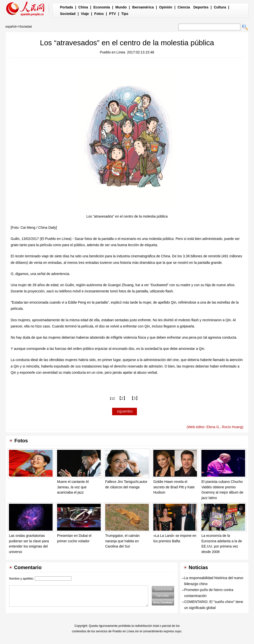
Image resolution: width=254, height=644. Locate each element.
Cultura (220, 7)
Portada (66, 7)
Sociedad (68, 14)
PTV (112, 14)
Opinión (166, 7)
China (83, 7)
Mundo (121, 7)
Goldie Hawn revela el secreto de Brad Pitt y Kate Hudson (174, 487)
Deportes (201, 7)
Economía (102, 7)
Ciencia (184, 7)
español (11, 27)
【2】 (122, 398)
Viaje (85, 14)
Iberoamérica (143, 7)
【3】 (135, 398)
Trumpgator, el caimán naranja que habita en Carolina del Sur (122, 541)
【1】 (112, 399)
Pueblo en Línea (113, 52)
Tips (125, 14)
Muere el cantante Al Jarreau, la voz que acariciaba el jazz (73, 487)
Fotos (99, 14)
